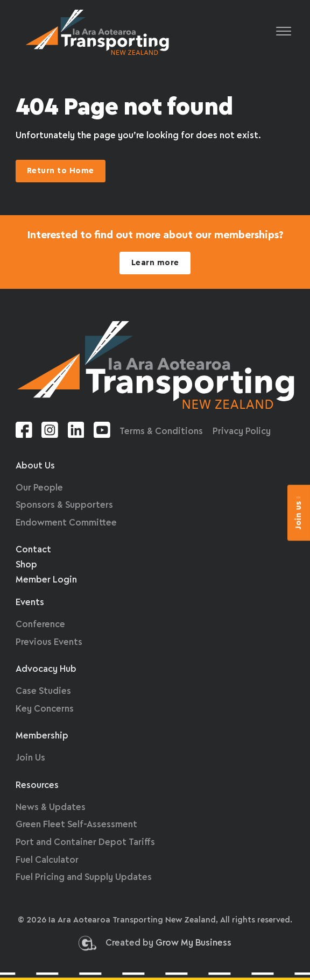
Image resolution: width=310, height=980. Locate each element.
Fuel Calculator (47, 860)
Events (30, 603)
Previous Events (49, 642)
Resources (37, 786)
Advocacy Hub (46, 669)
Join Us (30, 758)
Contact (33, 550)
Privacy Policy (242, 432)
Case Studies (43, 691)
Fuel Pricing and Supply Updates (84, 878)
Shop (26, 565)
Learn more (155, 263)
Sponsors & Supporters (64, 505)
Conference (40, 625)
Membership (42, 736)
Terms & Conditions (161, 432)
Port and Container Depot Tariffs (85, 843)
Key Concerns (45, 709)
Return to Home (61, 171)
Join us (299, 513)
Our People (39, 488)
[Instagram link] (50, 432)
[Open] (284, 32)
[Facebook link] (24, 432)
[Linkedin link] (76, 432)
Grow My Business (193, 945)
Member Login (46, 580)
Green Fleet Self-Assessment (76, 825)
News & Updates (51, 808)
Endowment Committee (66, 523)
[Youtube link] (102, 432)
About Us (35, 466)
